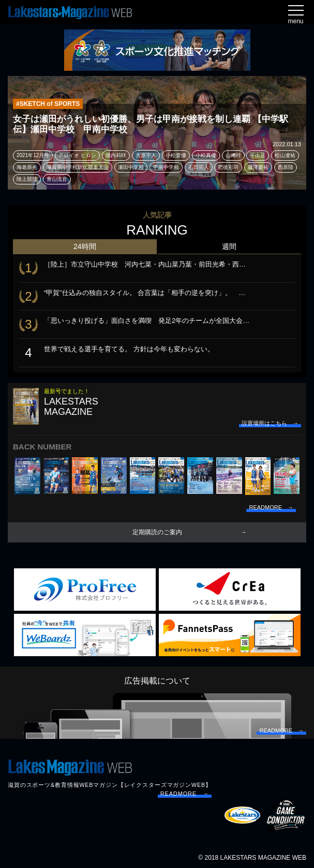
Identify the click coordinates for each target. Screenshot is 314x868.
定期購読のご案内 (157, 532)
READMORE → (185, 794)
